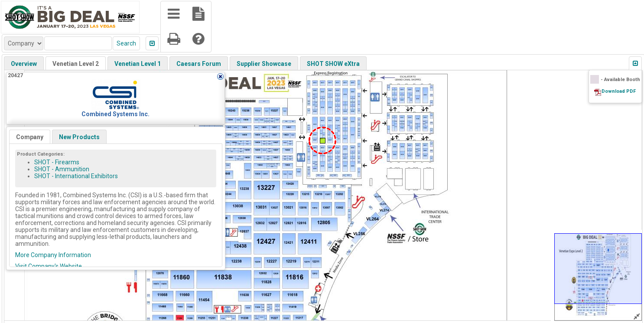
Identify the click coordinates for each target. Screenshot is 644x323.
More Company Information (53, 255)
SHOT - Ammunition (62, 169)
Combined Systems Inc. (115, 114)
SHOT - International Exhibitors (76, 176)
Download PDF (619, 91)
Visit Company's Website (49, 266)
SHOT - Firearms (57, 162)
